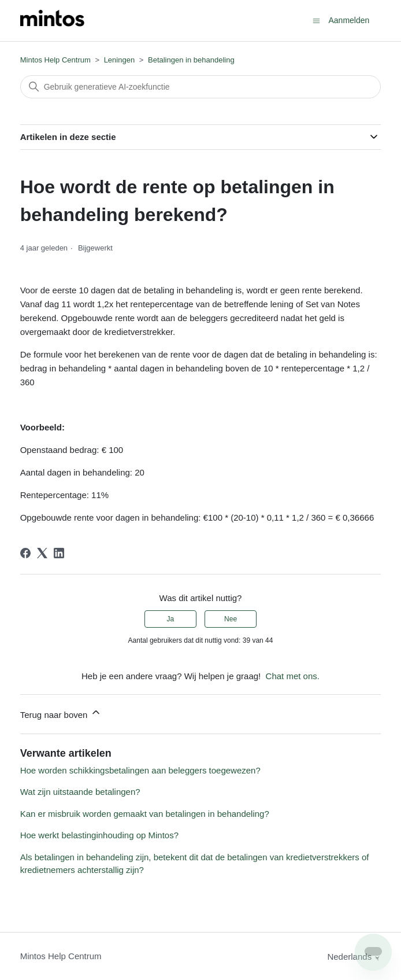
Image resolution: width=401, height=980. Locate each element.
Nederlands (354, 957)
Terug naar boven (61, 713)
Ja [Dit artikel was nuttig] (171, 619)
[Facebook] (25, 553)
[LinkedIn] (59, 553)
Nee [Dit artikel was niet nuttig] (231, 619)
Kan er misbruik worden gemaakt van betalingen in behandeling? (145, 814)
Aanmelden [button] (349, 20)
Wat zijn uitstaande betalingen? (80, 792)
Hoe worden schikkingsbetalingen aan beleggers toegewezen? (140, 770)
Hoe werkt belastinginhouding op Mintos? (99, 835)
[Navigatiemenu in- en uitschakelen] (316, 20)
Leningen (120, 60)
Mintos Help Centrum (55, 60)
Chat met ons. (293, 676)
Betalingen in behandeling (191, 60)
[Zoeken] (201, 87)
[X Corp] (42, 553)
